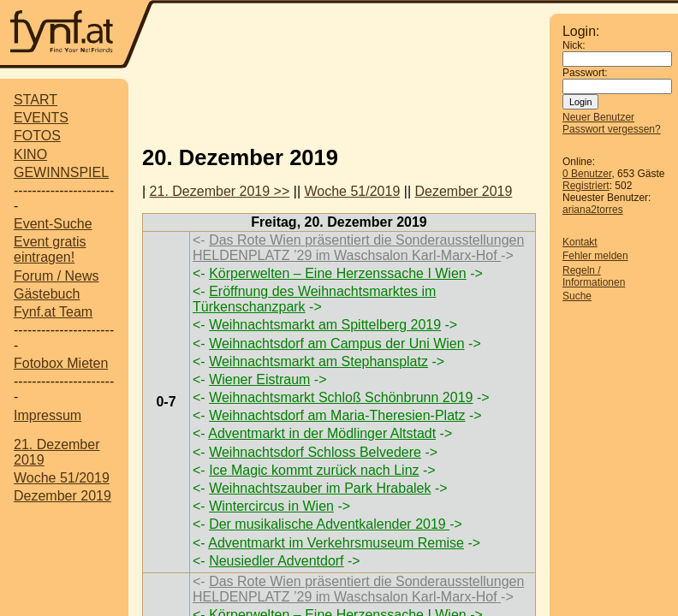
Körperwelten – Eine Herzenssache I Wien (338, 273)
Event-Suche (53, 224)
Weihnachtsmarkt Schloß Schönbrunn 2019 (341, 397)
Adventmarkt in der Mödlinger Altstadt (322, 433)
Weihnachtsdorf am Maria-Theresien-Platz (337, 415)
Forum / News (56, 276)
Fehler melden (595, 256)
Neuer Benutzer (598, 117)
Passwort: (585, 73)
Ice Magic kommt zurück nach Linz (314, 470)
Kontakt (580, 242)
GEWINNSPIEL (61, 172)
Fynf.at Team (53, 312)
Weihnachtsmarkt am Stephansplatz (318, 361)
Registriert (586, 186)
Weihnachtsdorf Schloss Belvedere (315, 452)
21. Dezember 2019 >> (220, 191)
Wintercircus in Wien (271, 506)
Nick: (574, 45)
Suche (577, 296)
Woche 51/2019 (62, 478)
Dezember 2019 (62, 496)
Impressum (48, 415)
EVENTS (41, 118)
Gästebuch (47, 294)
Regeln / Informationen (594, 276)
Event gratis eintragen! (50, 249)
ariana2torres (593, 210)
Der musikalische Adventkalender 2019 (329, 524)
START (36, 100)
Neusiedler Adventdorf (276, 561)
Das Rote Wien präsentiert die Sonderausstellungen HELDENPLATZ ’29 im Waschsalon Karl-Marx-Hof (358, 248)
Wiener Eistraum (259, 379)
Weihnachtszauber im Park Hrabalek (320, 488)
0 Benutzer (587, 174)
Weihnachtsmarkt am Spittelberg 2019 (325, 325)
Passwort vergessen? (612, 129)
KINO (30, 154)
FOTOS (37, 136)
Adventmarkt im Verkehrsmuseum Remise (336, 543)
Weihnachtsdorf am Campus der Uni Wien (337, 344)
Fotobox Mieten (61, 363)
